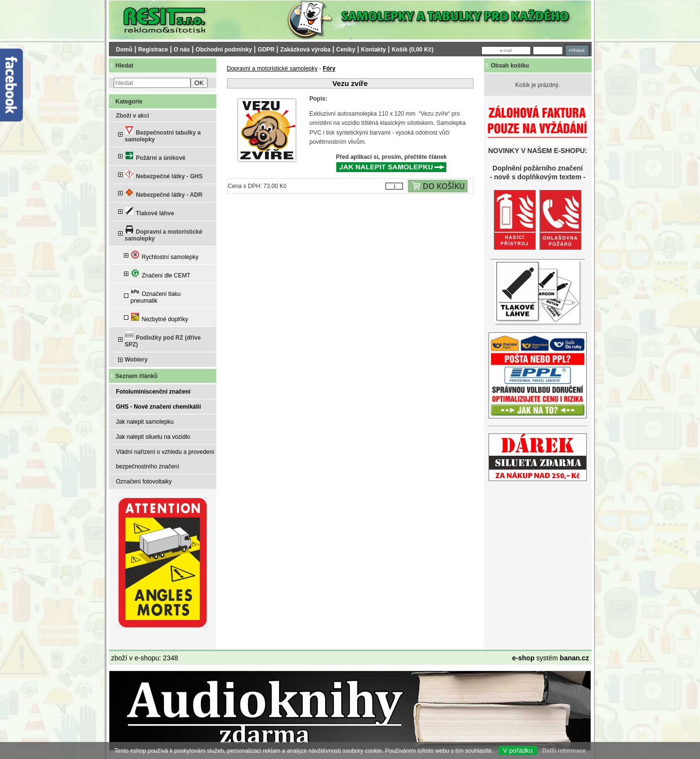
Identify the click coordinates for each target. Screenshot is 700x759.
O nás (182, 50)
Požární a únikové (155, 156)
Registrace (153, 50)
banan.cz (575, 658)
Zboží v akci (133, 116)
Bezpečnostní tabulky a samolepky (163, 134)
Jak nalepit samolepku (145, 422)
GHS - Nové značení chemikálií (159, 407)
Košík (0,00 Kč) (413, 50)
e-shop (524, 658)
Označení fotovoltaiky (144, 482)
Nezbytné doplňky (159, 318)
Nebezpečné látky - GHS (164, 175)
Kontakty (374, 50)
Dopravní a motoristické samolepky (164, 233)
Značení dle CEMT (161, 274)
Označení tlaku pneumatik (156, 296)
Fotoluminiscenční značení (153, 392)
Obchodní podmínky (224, 50)
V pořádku (518, 750)
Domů (124, 50)
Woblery (136, 360)
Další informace (564, 751)
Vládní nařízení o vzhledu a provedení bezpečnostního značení (165, 459)
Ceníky (346, 50)
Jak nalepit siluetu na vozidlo (153, 437)
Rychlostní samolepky (165, 255)
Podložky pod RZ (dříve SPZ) (163, 339)
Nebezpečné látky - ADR (164, 193)
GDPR (266, 50)
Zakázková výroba (305, 50)
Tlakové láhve (150, 212)
